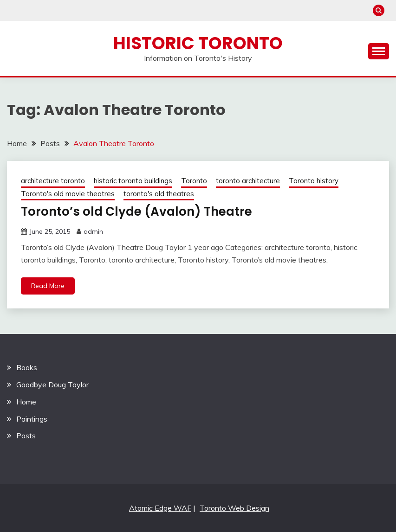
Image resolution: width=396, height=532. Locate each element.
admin (93, 231)
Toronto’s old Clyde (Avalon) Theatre (136, 212)
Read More (48, 286)
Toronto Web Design (234, 508)
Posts (26, 436)
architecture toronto (53, 181)
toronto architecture (248, 181)
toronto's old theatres (159, 194)
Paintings (32, 419)
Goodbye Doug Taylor (52, 385)
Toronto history (314, 181)
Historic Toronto (198, 43)
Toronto (194, 181)
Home (26, 402)
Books (27, 367)
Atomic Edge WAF (160, 508)
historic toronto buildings (133, 181)
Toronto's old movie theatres (68, 194)
